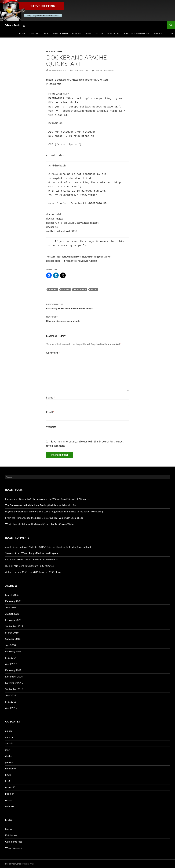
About (22, 33)
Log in (8, 829)
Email (50, 412)
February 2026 (13, 601)
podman (10, 794)
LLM (171, 33)
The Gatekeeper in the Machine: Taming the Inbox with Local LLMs (41, 505)
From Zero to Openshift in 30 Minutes (37, 559)
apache (53, 290)
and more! (159, 33)
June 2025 (11, 607)
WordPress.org (13, 848)
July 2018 (10, 645)
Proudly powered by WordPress (20, 864)
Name (50, 397)
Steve (8, 553)
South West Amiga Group (136, 33)
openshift (10, 787)
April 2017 (11, 664)
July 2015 (10, 695)
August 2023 (12, 614)
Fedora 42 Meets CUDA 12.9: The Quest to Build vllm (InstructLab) (55, 547)
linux (59, 51)
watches (10, 806)
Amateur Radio (60, 33)
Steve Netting (15, 25)
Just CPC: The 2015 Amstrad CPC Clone (39, 572)
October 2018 (13, 639)
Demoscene (113, 33)
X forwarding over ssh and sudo (87, 319)
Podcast (77, 33)
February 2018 (13, 651)
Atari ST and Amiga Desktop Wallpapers (36, 553)
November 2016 (14, 683)
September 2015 (14, 689)
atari (8, 750)
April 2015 (11, 708)
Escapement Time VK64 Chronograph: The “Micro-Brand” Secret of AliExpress (48, 499)
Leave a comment (104, 70)
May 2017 (11, 658)
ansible (9, 743)
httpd (94, 290)
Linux (45, 33)
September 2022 (14, 626)
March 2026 (12, 595)
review (9, 800)
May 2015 (11, 702)
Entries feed (12, 835)
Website (51, 427)
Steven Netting (81, 70)
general (9, 762)
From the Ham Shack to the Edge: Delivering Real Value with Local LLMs (44, 518)
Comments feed (14, 842)
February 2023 (13, 620)
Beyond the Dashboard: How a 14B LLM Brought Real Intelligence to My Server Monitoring (54, 511)
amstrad (10, 737)
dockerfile (80, 290)
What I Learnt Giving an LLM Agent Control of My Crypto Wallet (40, 524)
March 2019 (12, 633)
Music (89, 33)
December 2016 (14, 677)
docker (51, 51)
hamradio (10, 768)
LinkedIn (34, 33)
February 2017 (13, 670)
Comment (53, 353)
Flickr (100, 33)
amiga (8, 731)
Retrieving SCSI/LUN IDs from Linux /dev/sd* (87, 306)
